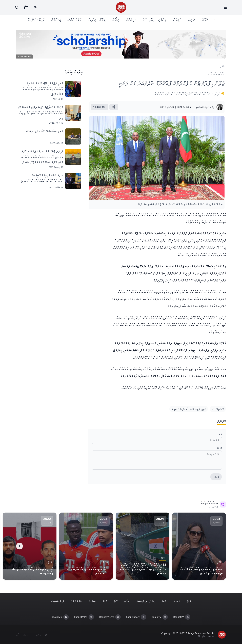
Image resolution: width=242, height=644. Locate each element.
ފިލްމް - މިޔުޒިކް (97, 19)
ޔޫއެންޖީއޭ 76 (218, 409)
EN (35, 7)
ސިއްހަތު (131, 19)
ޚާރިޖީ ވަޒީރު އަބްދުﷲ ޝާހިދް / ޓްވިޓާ (189, 409)
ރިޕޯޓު (116, 19)
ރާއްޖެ (205, 19)
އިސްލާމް (56, 19)
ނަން (220, 434)
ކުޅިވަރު (177, 19)
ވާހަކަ (105, 601)
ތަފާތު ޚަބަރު (75, 19)
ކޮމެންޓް (219, 448)
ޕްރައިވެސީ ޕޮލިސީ (40, 635)
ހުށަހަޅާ (216, 477)
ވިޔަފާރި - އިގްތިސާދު (154, 19)
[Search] (17, 7)
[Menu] (225, 7)
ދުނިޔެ (191, 19)
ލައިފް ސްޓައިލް (36, 19)
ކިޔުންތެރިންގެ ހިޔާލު (23, 635)
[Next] (19, 546)
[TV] (26, 7)
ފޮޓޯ (116, 601)
